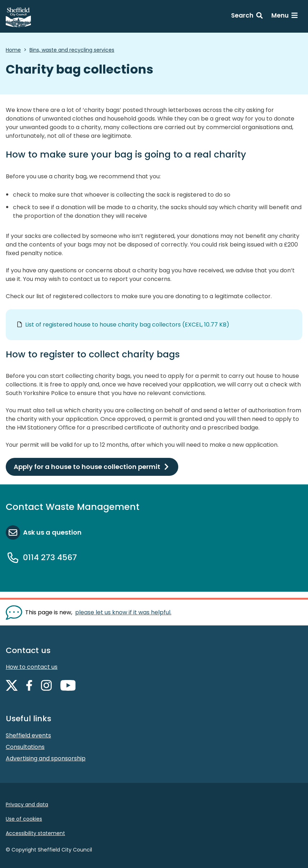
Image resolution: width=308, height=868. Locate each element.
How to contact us (32, 667)
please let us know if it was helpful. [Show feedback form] (123, 612)
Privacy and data (27, 804)
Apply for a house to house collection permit (87, 467)
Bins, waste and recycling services (72, 50)
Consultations (25, 747)
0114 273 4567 (50, 557)
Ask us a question (52, 532)
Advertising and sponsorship (46, 758)
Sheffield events (28, 735)
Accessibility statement (35, 833)
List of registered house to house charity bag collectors (127, 325)
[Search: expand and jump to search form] (247, 17)
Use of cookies (24, 819)
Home (13, 50)
